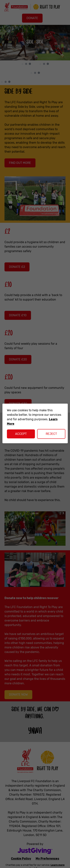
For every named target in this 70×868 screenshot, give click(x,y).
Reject (51, 434)
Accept (21, 434)
